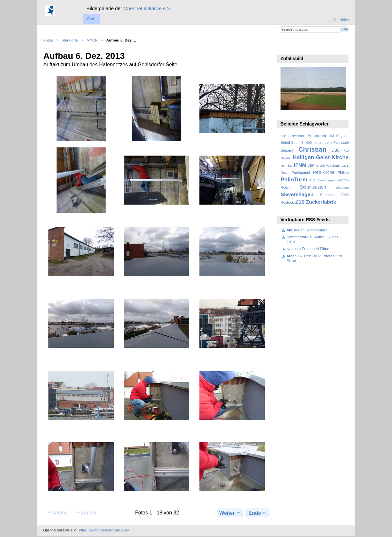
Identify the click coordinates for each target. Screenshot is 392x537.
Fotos (48, 40)
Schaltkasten (313, 187)
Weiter (230, 513)
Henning (287, 166)
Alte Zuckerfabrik (293, 136)
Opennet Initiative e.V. (147, 8)
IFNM (300, 165)
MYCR (92, 40)
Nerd (284, 173)
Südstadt (327, 195)
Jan (311, 165)
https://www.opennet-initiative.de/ (104, 530)
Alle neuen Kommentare (307, 230)
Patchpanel (301, 173)
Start (91, 19)
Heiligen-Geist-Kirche (321, 157)
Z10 (300, 202)
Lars (345, 165)
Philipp (343, 173)
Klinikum (333, 165)
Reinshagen (326, 180)
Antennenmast (321, 136)
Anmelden (341, 19)
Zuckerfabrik (321, 202)
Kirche (320, 166)
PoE (312, 180)
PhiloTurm (294, 180)
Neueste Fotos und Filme (308, 249)
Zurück (85, 512)
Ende (258, 513)
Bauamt (287, 150)
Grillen (285, 158)
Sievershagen (297, 194)
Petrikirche (324, 172)
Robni (285, 187)
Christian (312, 149)
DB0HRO (340, 150)
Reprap (343, 180)
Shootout (342, 187)
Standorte (70, 40)
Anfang (57, 512)
